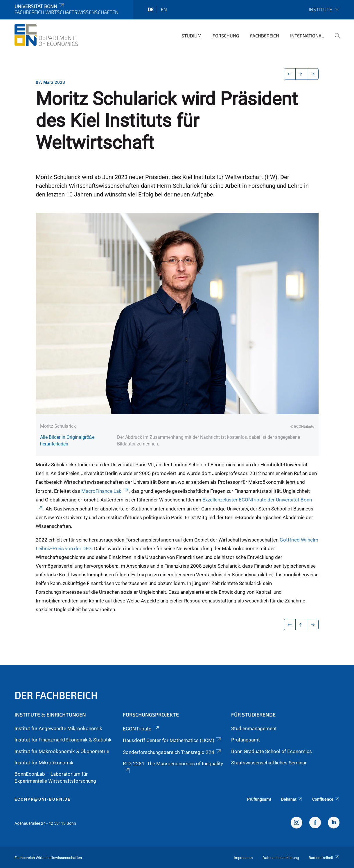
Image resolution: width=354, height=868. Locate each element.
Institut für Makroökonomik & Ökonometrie (62, 751)
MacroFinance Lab (105, 491)
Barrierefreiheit (324, 858)
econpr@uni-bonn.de (43, 799)
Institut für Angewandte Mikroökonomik (58, 728)
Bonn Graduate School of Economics (272, 751)
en (164, 9)
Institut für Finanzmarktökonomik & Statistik (63, 740)
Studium (192, 36)
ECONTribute (142, 729)
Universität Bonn (40, 6)
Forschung (226, 36)
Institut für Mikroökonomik (44, 763)
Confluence (326, 799)
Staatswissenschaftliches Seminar (269, 763)
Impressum (243, 858)
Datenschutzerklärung (281, 858)
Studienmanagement (254, 728)
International (307, 36)
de (151, 9)
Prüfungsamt (246, 740)
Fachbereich (265, 36)
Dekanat (292, 799)
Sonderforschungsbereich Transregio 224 (172, 752)
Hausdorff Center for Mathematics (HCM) (172, 740)
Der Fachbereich (56, 695)
